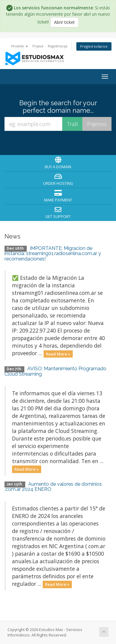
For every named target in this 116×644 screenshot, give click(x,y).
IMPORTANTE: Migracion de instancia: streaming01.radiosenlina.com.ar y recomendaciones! (53, 254)
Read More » (58, 354)
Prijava (38, 46)
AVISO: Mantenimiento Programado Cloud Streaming (55, 371)
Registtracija (58, 46)
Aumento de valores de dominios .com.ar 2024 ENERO (53, 487)
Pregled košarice (94, 46)
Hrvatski (20, 46)
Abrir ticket (64, 22)
